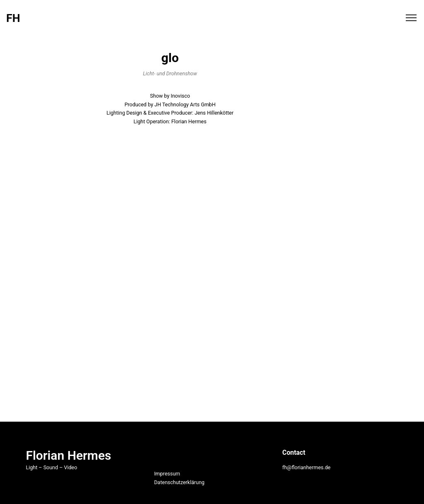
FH (13, 18)
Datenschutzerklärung (179, 482)
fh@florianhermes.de (306, 467)
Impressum (167, 474)
